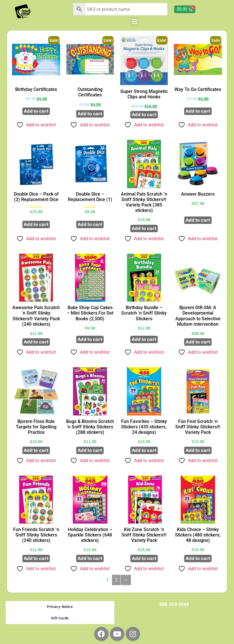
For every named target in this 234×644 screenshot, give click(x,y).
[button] (135, 22)
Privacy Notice (60, 607)
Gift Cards (60, 618)
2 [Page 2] (116, 580)
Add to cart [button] (36, 111)
